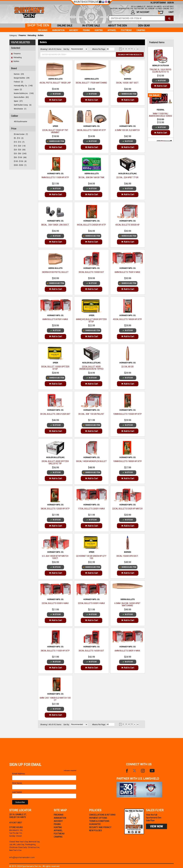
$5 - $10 (19, 138)
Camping (141, 30)
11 (132, 49)
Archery (74, 30)
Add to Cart (55, 100)
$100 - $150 (20, 161)
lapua (18, 90)
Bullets (41, 35)
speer (18, 101)
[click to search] (169, 18)
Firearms (22, 35)
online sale (65, 26)
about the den (118, 26)
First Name (17, 783)
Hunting (99, 30)
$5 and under (21, 134)
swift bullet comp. (23, 105)
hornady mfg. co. (23, 86)
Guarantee (95, 824)
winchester (20, 109)
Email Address (19, 774)
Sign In (170, 3)
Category (13, 35)
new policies (96, 831)
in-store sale (91, 26)
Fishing (86, 30)
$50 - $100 (20, 157)
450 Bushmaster (21, 122)
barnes (19, 74)
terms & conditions (99, 821)
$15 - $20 (20, 146)
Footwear (126, 30)
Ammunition (58, 30)
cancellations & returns (102, 815)
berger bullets (22, 78)
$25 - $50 (20, 154)
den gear (144, 26)
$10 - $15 (19, 142)
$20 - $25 (20, 150)
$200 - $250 (20, 165)
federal (18, 82)
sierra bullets (21, 97)
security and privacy (100, 827)
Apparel (112, 30)
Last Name (17, 792)
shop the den (38, 25)
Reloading (32, 35)
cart (166, 13)
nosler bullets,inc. (24, 93)
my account (140, 12)
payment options (98, 818)
